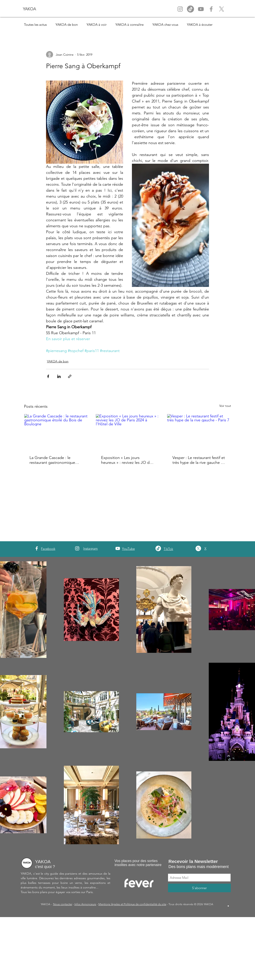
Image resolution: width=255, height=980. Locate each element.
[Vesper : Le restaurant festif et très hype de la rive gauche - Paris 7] (199, 432)
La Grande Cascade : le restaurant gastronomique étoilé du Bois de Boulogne (54, 460)
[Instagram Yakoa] (180, 9)
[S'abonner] (199, 888)
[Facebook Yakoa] (211, 9)
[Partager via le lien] (70, 376)
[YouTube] (118, 548)
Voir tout (225, 406)
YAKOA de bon (67, 25)
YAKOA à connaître (129, 25)
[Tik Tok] (190, 9)
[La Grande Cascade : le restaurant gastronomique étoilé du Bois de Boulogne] (56, 432)
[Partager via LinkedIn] (59, 376)
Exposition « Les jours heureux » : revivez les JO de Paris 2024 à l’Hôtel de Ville (126, 460)
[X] (222, 9)
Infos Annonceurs (85, 904)
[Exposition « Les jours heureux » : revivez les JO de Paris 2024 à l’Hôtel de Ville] (128, 432)
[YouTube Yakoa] (201, 9)
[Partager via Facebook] (48, 376)
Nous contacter (63, 904)
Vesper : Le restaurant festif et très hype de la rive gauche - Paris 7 (199, 460)
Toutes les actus (35, 25)
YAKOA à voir (97, 25)
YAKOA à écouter (200, 25)
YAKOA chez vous (165, 25)
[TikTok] (158, 548)
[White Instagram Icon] (77, 548)
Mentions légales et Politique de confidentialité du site (132, 904)
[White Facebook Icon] (37, 548)
